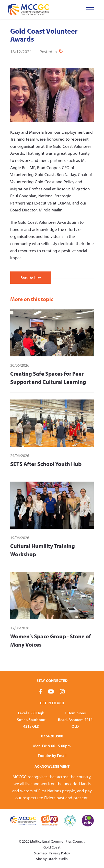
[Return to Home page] (28, 10)
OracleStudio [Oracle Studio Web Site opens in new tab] (58, 859)
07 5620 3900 (52, 736)
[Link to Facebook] (41, 691)
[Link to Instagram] (62, 691)
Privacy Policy (60, 853)
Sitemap (40, 853)
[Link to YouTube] (51, 691)
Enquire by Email (52, 755)
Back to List (31, 278)
